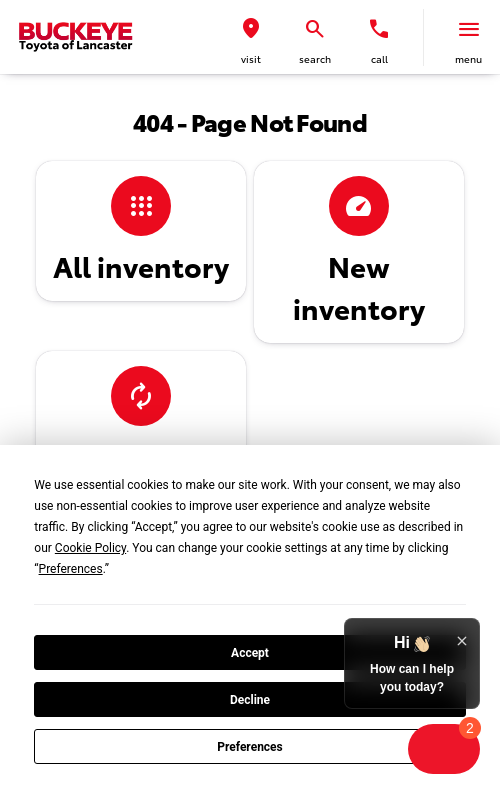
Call (379, 58)
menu (468, 58)
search (315, 58)
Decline (250, 700)
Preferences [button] (71, 569)
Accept (250, 653)
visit (251, 58)
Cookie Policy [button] (90, 548)
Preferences (250, 747)
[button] (251, 37)
